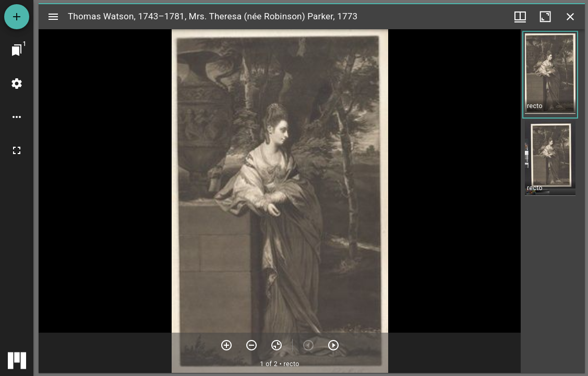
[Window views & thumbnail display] (520, 17)
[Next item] (333, 345)
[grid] (553, 201)
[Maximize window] (545, 17)
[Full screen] (17, 150)
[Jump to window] (17, 50)
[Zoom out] (251, 345)
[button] (550, 75)
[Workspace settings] (17, 84)
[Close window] (570, 17)
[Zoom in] (226, 345)
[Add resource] (17, 17)
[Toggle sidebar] (53, 17)
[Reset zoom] (277, 345)
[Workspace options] (17, 117)
